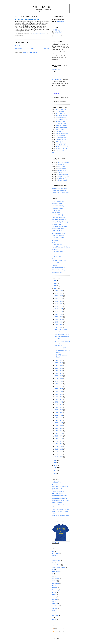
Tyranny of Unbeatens (62, 133)
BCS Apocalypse (60, 135)
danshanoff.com (56, 565)
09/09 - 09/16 (59, 363)
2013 (55, 286)
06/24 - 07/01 (59, 392)
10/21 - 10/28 (59, 317)
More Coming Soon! (57, 272)
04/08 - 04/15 (59, 420)
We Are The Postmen (58, 236)
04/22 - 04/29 (59, 415)
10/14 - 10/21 (59, 319)
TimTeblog (55, 240)
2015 (55, 281)
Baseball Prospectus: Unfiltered (61, 247)
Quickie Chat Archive (58, 489)
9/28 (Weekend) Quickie (62, 334)
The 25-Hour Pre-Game (62, 149)
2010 (55, 463)
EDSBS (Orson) (56, 210)
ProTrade (54, 265)
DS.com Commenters (58, 201)
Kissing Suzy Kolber (57, 208)
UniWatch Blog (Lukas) (58, 270)
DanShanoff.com (56, 482)
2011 (55, 460)
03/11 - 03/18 (59, 431)
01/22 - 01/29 (59, 449)
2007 (55, 471)
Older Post (46, 49)
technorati (54, 608)
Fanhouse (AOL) (56, 224)
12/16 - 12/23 (59, 296)
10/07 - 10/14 (59, 322)
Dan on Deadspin (57, 503)
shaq (53, 601)
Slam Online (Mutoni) (58, 252)
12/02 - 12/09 (59, 301)
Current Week (56, 69)
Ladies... (54, 242)
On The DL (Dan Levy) (58, 233)
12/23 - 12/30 (59, 293)
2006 (55, 473)
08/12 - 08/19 (59, 373)
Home (32, 49)
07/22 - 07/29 (59, 381)
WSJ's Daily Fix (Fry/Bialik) (59, 231)
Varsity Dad (55, 484)
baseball (54, 556)
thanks (54, 611)
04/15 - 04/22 (59, 418)
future (53, 569)
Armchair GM (55, 263)
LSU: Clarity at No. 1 (62, 145)
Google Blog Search (57, 494)
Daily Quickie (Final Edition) (60, 487)
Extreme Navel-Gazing (58, 567)
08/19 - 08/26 (59, 371)
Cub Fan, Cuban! (62, 180)
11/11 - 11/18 (59, 309)
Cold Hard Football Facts (59, 261)
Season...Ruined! (61, 139)
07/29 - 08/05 (59, 379)
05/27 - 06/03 (59, 402)
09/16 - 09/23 (59, 360)
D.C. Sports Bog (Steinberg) (60, 222)
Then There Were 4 (61, 125)
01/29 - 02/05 (59, 446)
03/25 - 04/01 (59, 426)
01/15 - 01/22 (59, 452)
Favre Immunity (62, 168)
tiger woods (55, 615)
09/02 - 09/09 (59, 365)
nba (53, 585)
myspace (54, 581)
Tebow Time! (59, 141)
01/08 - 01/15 (59, 454)
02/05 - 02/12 (59, 444)
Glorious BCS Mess (63, 176)
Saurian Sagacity (57, 245)
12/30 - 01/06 (59, 291)
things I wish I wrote (57, 613)
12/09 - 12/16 (59, 299)
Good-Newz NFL (62, 178)
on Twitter (59, 34)
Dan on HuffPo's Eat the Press (60, 509)
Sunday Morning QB (58, 256)
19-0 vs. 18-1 (61, 172)
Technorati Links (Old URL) (59, 498)
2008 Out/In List (60, 114)
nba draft (54, 588)
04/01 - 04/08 (59, 423)
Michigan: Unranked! (62, 147)
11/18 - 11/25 (59, 306)
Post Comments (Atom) (30, 52)
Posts (55, 629)
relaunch (54, 599)
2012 (55, 288)
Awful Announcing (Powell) (59, 226)
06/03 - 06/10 (59, 399)
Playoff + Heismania (61, 120)
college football (56, 560)
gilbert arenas (56, 572)
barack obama (56, 553)
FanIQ (53, 258)
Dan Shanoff (43, 7)
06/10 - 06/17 (59, 397)
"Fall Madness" (60, 131)
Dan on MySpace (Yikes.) (61, 516)
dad (53, 563)
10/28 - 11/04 (59, 314)
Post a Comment (20, 46)
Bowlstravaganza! (61, 118)
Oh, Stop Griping (60, 121)
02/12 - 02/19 (59, 441)
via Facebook (58, 32)
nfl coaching (55, 590)
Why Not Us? (61, 164)
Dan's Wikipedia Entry (58, 491)
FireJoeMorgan (56, 213)
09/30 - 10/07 (59, 325)
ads (53, 551)
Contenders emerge (61, 143)
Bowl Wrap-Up (60, 112)
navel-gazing (55, 583)
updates (54, 620)
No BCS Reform (62, 170)
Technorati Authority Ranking (60, 496)
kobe (53, 576)
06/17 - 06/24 (59, 394)
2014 (55, 283)
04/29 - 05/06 (59, 413)
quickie (54, 597)
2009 (55, 465)
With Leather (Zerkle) (58, 206)
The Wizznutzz (56, 249)
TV (52, 617)
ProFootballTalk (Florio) (58, 217)
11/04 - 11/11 (59, 312)
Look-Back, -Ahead (61, 116)
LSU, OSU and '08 (61, 110)
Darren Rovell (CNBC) (58, 268)
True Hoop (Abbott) (57, 215)
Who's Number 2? (61, 129)
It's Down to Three (61, 123)
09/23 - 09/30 (59, 327)
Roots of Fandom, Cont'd (59, 191)
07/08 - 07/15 (59, 386)
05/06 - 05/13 (59, 410)
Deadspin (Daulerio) (57, 204)
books (53, 558)
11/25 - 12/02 (59, 304)
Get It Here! (55, 543)
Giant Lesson (61, 166)
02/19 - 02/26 (59, 439)
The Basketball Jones (58, 229)
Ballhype (54, 254)
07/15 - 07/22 (59, 384)
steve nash (55, 604)
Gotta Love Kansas (61, 127)
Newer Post (18, 49)
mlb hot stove (55, 579)
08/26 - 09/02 (59, 368)
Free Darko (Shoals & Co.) (59, 220)
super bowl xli (56, 606)
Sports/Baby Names (63, 162)
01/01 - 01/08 (59, 457)
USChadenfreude (61, 137)
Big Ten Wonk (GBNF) (58, 238)
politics (54, 595)
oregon (54, 592)
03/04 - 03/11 (59, 433)
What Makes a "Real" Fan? (59, 188)
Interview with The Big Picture (60, 500)
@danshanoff (61, 22)
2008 (55, 468)
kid (52, 574)
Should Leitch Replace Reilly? (60, 193)
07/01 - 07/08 (59, 389)
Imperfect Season (63, 174)
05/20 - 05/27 (59, 405)
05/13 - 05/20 (59, 407)
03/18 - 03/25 (59, 428)
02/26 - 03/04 (59, 436)
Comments (57, 632)
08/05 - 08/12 (59, 376)
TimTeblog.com (56, 79)
